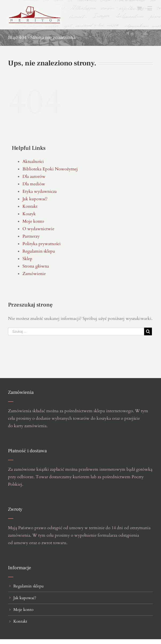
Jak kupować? (35, 199)
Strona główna (36, 266)
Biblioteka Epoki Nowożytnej (50, 169)
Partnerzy (31, 236)
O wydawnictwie (38, 229)
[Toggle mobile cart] (139, 8)
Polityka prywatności (42, 244)
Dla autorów (34, 176)
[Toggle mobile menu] (150, 8)
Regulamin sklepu (39, 251)
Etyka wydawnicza (40, 191)
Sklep (27, 259)
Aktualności (33, 162)
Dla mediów (34, 184)
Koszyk (29, 214)
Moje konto (33, 221)
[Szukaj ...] (76, 331)
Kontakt (30, 206)
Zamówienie (34, 274)
